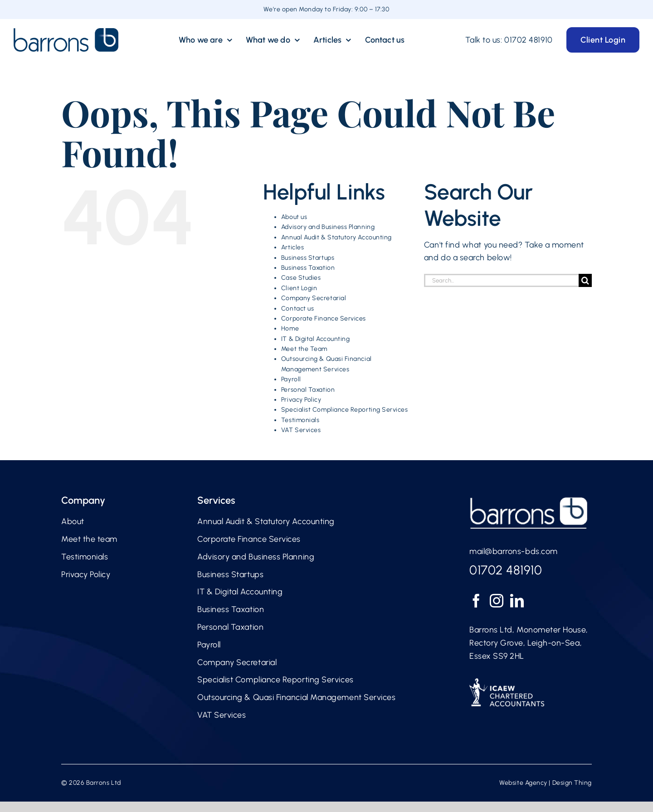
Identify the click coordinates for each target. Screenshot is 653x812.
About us (294, 217)
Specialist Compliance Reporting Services (345, 410)
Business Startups (308, 258)
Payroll (291, 379)
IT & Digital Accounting (315, 339)
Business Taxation (308, 268)
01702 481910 (528, 40)
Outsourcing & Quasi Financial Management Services (296, 697)
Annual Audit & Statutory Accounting (336, 237)
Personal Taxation (308, 390)
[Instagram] (497, 601)
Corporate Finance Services (324, 318)
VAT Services (301, 430)
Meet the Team (304, 349)
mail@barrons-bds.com (514, 551)
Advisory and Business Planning (328, 227)
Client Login (299, 288)
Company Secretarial (314, 298)
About (73, 521)
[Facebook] (476, 601)
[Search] (585, 280)
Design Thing (572, 783)
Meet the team (89, 539)
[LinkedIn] (517, 601)
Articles (292, 247)
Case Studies (301, 278)
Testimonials (300, 420)
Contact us (297, 309)
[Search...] (501, 280)
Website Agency (523, 783)
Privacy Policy (301, 400)
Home (290, 328)
